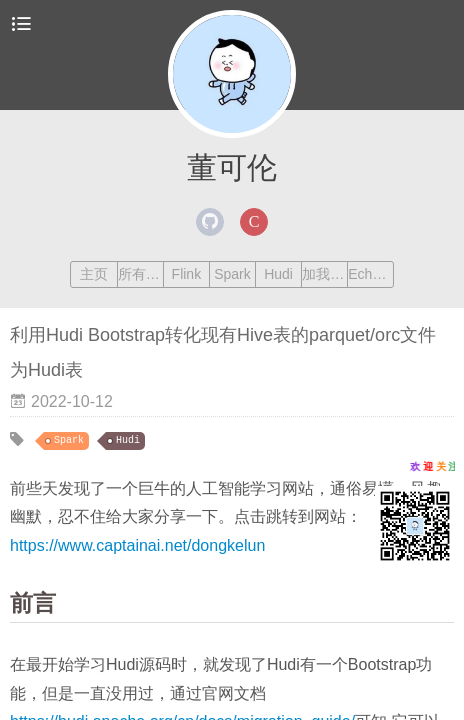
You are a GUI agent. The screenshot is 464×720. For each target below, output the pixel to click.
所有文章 (140, 274)
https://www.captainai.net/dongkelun (137, 545)
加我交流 (324, 274)
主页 (94, 274)
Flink (187, 274)
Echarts (370, 274)
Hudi (278, 274)
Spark (232, 274)
